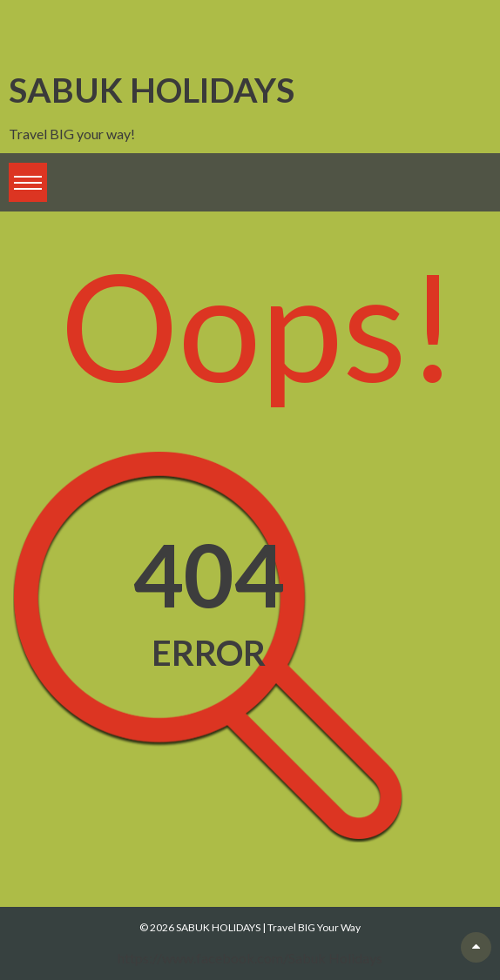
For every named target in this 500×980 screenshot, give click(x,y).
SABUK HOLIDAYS (152, 89)
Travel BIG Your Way (314, 927)
